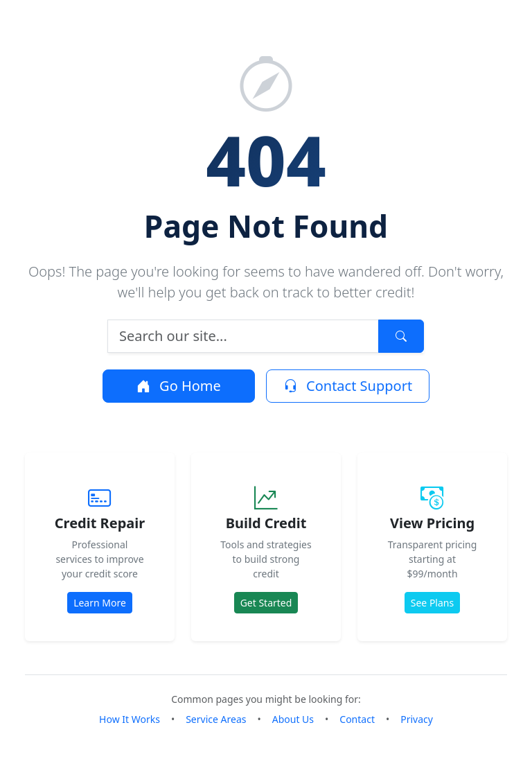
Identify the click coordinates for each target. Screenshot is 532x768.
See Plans (432, 603)
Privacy (417, 719)
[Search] (243, 336)
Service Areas (216, 719)
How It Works (130, 719)
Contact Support (348, 386)
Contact (357, 719)
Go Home (179, 386)
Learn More (100, 603)
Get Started (266, 603)
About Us (293, 719)
